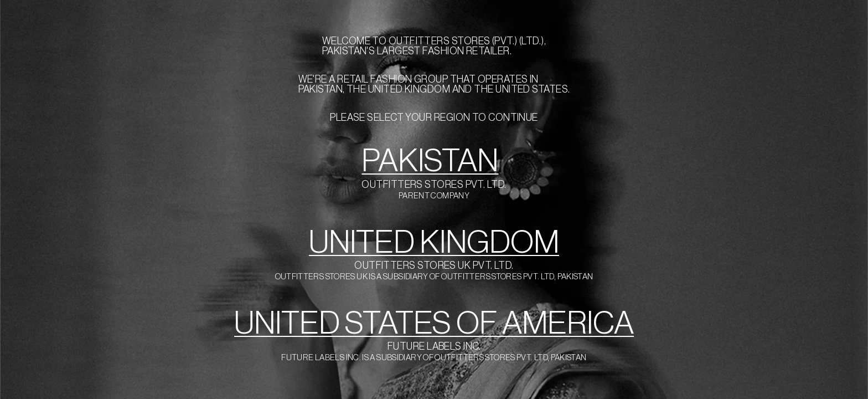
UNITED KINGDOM (434, 242)
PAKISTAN (430, 161)
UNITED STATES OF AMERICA (434, 323)
